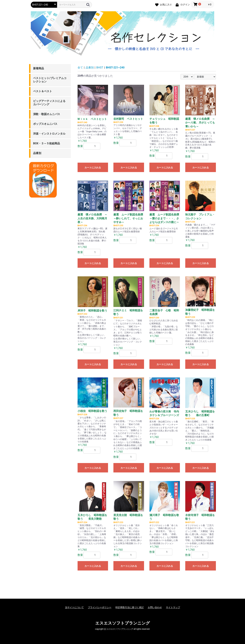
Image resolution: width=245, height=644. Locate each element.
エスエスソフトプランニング (123, 623)
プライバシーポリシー (100, 607)
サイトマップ (173, 607)
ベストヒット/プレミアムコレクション (50, 80)
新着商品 (39, 68)
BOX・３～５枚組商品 (47, 143)
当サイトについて (74, 607)
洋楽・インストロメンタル (49, 134)
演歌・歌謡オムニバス (47, 114)
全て (80, 68)
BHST (100, 68)
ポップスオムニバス (45, 124)
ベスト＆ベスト (43, 91)
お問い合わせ (155, 607)
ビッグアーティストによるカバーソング (49, 103)
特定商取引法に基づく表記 (130, 607)
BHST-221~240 (115, 68)
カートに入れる (93, 168)
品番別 (37, 153)
